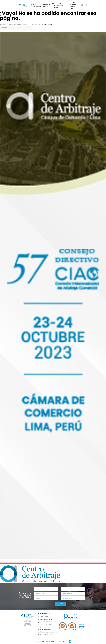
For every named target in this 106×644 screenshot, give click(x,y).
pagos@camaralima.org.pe (45, 624)
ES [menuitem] (81, 5)
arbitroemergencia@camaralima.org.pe (47, 633)
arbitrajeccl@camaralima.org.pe (46, 618)
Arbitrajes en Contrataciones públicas (58, 5)
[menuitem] (84, 5)
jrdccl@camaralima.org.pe (44, 636)
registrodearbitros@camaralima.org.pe (47, 628)
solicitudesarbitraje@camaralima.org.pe (48, 621)
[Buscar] (34, 28)
